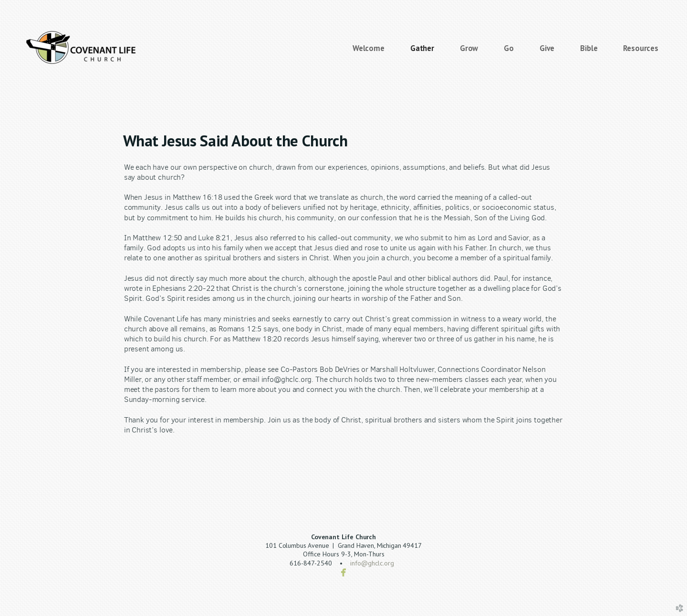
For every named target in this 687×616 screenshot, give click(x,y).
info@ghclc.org (372, 563)
